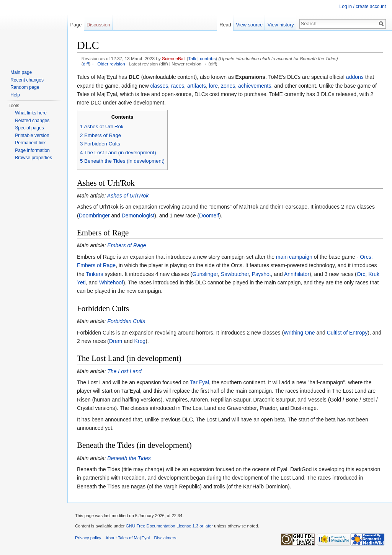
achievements (255, 86)
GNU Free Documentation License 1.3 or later (169, 526)
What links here (31, 113)
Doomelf (209, 215)
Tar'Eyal (200, 382)
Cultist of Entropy (347, 333)
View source (249, 25)
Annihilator (297, 274)
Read (225, 25)
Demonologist (138, 215)
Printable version (32, 135)
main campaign (294, 257)
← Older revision (108, 64)
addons (355, 77)
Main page (21, 72)
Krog (140, 341)
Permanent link (30, 143)
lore (213, 86)
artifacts (197, 86)
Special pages (29, 128)
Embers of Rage (127, 245)
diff (86, 64)
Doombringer (94, 215)
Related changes (32, 121)
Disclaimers (165, 538)
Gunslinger (205, 274)
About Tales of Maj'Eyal (128, 538)
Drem (116, 341)
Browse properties (33, 158)
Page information (32, 150)
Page (76, 25)
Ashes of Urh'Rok (128, 196)
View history (281, 25)
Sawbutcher (235, 274)
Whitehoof (111, 282)
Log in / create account (363, 7)
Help (15, 95)
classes (159, 86)
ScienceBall (174, 58)
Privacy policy (88, 538)
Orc (361, 274)
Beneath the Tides (129, 458)
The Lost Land (124, 371)
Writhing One (299, 333)
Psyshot (261, 274)
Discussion (98, 25)
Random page (25, 87)
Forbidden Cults (126, 321)
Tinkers (94, 274)
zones (228, 86)
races (178, 86)
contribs (208, 58)
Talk (192, 58)
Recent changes (27, 80)
